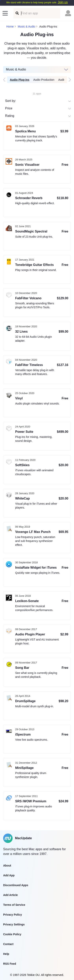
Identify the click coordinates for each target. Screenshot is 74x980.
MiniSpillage (24, 768)
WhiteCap (22, 498)
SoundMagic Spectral (31, 231)
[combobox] (6, 116)
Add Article (10, 895)
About (7, 866)
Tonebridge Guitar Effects (34, 265)
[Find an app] (17, 13)
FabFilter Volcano (28, 298)
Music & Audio (27, 27)
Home (10, 27)
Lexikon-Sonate (27, 601)
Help (6, 954)
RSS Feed (10, 964)
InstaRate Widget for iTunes (36, 568)
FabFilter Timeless (29, 365)
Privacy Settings (14, 924)
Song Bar (22, 668)
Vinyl (19, 398)
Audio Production (44, 80)
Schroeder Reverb (29, 198)
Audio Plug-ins (20, 80)
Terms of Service (14, 905)
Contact (8, 944)
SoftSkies (22, 465)
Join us (63, 2)
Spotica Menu (25, 131)
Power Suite (24, 432)
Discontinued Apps (16, 885)
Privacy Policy (13, 915)
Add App (9, 875)
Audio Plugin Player (30, 634)
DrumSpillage (25, 701)
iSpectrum (23, 734)
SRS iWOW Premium (31, 801)
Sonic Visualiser (27, 165)
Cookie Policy (12, 934)
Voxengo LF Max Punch (33, 532)
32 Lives (21, 332)
